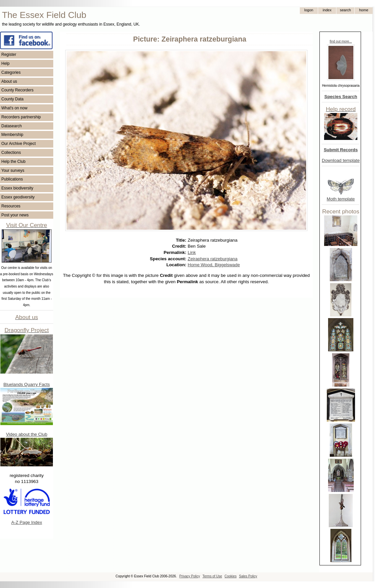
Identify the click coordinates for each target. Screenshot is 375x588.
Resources (11, 206)
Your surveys (13, 171)
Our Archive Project (18, 144)
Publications (12, 179)
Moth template (341, 199)
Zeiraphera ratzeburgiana (213, 259)
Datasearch (11, 126)
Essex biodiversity (17, 188)
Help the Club (13, 162)
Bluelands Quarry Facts (26, 384)
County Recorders (17, 90)
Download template (341, 160)
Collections (11, 153)
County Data (12, 99)
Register (9, 55)
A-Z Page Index (27, 522)
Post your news (15, 215)
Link (192, 252)
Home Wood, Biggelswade (214, 265)
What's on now (14, 108)
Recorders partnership (21, 117)
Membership (12, 135)
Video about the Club (27, 434)
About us (9, 81)
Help (5, 63)
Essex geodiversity (18, 197)
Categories (11, 72)
